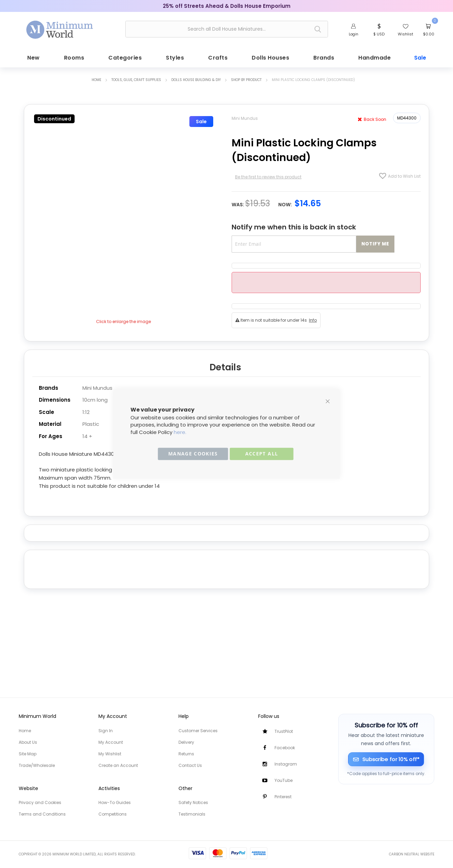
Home (96, 78)
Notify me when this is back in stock (294, 225)
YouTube (284, 780)
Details (225, 364)
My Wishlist (110, 754)
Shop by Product (246, 78)
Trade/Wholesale (37, 765)
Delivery (186, 742)
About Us (28, 742)
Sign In (106, 731)
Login (354, 34)
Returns (186, 754)
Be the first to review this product (268, 175)
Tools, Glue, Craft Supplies (136, 78)
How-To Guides (115, 802)
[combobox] (227, 29)
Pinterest (283, 797)
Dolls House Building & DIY (196, 78)
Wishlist (405, 34)
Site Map (28, 754)
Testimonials (192, 814)
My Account (111, 742)
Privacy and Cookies (40, 802)
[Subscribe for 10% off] (386, 759)
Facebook (285, 748)
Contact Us (190, 765)
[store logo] (60, 28)
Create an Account (118, 765)
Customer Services (198, 731)
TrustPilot (284, 731)
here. (180, 432)
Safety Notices (193, 802)
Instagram (286, 764)
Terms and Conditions (42, 814)
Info (313, 318)
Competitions (113, 814)
